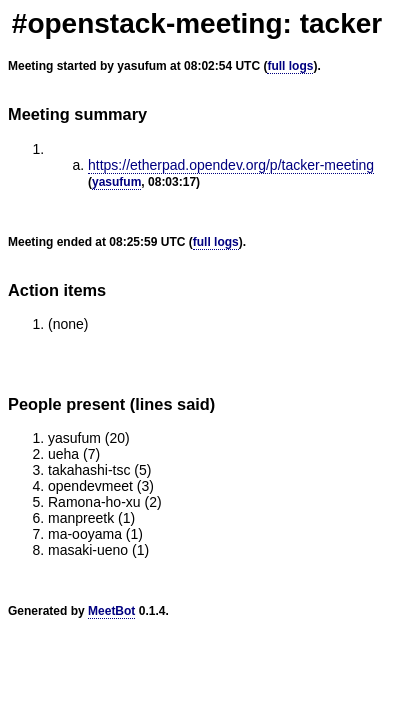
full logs (290, 66)
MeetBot (111, 611)
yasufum (116, 182)
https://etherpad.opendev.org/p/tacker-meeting (231, 165)
